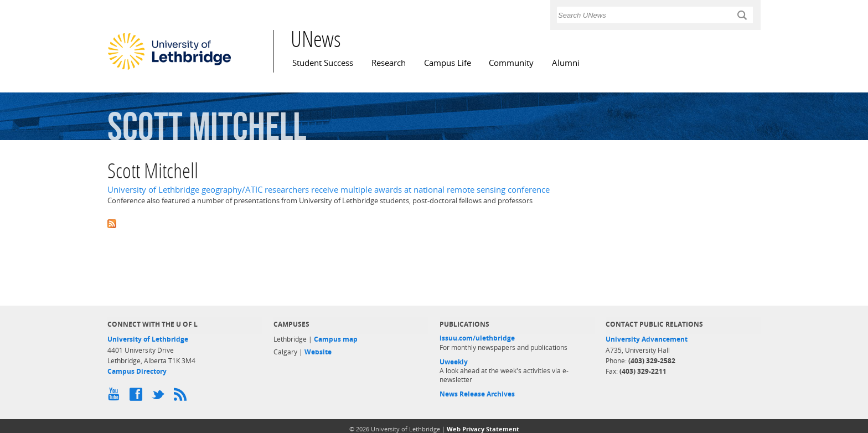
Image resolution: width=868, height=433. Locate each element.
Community (511, 63)
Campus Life (448, 63)
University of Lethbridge (148, 339)
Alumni (566, 63)
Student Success (323, 63)
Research (389, 63)
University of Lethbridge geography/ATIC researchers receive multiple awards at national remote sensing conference (329, 190)
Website (318, 352)
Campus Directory (137, 371)
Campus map (336, 339)
